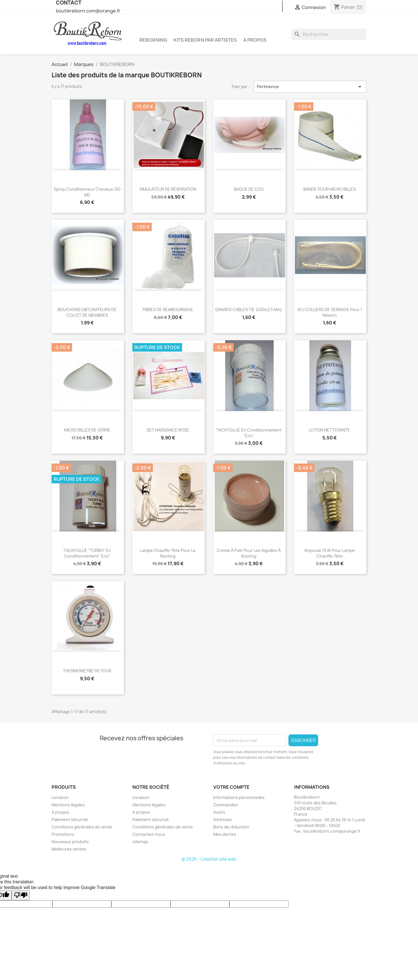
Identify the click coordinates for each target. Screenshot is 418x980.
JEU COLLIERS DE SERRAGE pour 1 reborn (330, 312)
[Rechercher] (329, 34)
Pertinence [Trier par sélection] (310, 87)
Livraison (60, 797)
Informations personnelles (239, 797)
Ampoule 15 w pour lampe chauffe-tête (330, 553)
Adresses (223, 819)
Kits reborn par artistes (205, 40)
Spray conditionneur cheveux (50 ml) (87, 192)
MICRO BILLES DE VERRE (87, 430)
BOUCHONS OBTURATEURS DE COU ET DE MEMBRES (87, 312)
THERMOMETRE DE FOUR (87, 671)
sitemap (140, 842)
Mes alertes (225, 834)
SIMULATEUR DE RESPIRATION (168, 189)
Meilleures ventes (69, 849)
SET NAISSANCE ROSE (168, 430)
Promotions (63, 834)
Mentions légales (68, 805)
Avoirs (219, 812)
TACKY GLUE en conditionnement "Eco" (249, 433)
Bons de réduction (231, 827)
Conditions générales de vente (82, 827)
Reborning (153, 40)
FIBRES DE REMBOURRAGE (168, 310)
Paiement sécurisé (70, 819)
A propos (255, 40)
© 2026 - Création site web (209, 859)
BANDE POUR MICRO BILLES (330, 189)
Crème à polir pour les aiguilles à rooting (249, 553)
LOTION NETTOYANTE (330, 430)
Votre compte (231, 787)
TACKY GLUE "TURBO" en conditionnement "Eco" (87, 553)
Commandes (226, 805)
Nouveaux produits (70, 842)
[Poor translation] (21, 895)
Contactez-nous (149, 834)
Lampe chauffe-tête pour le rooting (168, 553)
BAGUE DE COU (249, 189)
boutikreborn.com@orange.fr (88, 11)
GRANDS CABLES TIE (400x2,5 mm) (249, 310)
